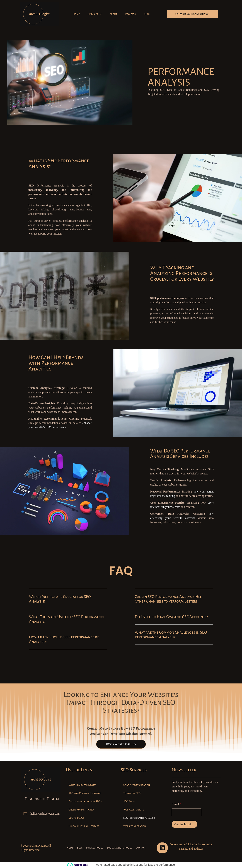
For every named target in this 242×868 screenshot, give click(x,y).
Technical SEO (132, 793)
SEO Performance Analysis (139, 818)
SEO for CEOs (76, 818)
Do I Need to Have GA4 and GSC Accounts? (171, 617)
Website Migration (135, 826)
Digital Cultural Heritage (84, 826)
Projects (130, 14)
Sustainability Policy (120, 848)
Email (176, 804)
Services (95, 14)
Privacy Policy (95, 848)
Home (76, 14)
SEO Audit (129, 801)
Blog (147, 14)
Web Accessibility (134, 810)
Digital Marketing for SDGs (85, 801)
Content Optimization (137, 785)
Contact (141, 848)
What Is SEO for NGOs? (82, 785)
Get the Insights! (184, 824)
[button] (95, 14)
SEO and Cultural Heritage (85, 793)
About (113, 14)
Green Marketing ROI (81, 810)
